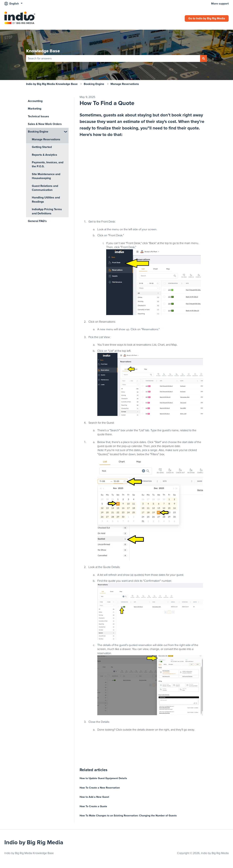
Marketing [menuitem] (35, 109)
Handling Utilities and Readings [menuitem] (46, 200)
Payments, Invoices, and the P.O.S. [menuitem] (48, 164)
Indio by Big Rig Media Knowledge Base (52, 84)
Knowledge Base (43, 51)
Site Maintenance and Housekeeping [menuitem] (46, 176)
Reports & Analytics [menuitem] (45, 155)
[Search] (204, 58)
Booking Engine (94, 84)
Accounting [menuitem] (35, 101)
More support (220, 4)
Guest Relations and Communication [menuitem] (45, 188)
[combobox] (113, 58)
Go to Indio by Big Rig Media (207, 18)
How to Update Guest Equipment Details (103, 778)
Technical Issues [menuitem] (38, 116)
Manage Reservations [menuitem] (46, 139)
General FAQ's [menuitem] (37, 221)
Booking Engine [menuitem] (38, 132)
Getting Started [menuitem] (42, 147)
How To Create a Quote (93, 806)
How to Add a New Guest (94, 797)
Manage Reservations (125, 84)
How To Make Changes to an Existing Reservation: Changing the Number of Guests (128, 816)
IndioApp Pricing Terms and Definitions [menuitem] (47, 211)
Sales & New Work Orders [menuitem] (45, 124)
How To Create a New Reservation (100, 788)
